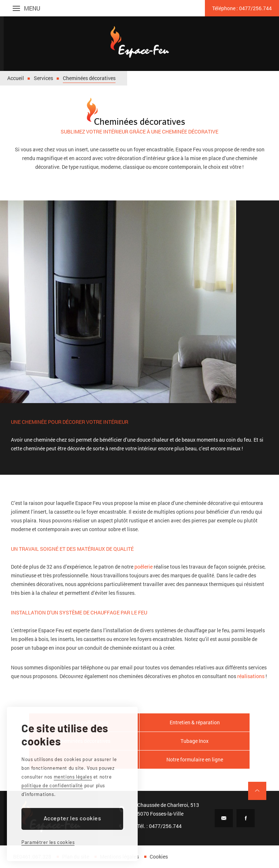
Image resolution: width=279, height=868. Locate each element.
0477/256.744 (242, 8)
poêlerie (143, 567)
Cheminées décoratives (89, 78)
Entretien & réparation (195, 722)
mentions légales (73, 777)
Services (43, 78)
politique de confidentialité (52, 785)
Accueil (16, 78)
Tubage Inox (195, 741)
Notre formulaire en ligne (195, 759)
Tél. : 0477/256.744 (159, 826)
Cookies (159, 857)
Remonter (257, 791)
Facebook (246, 818)
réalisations (251, 676)
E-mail (224, 818)
